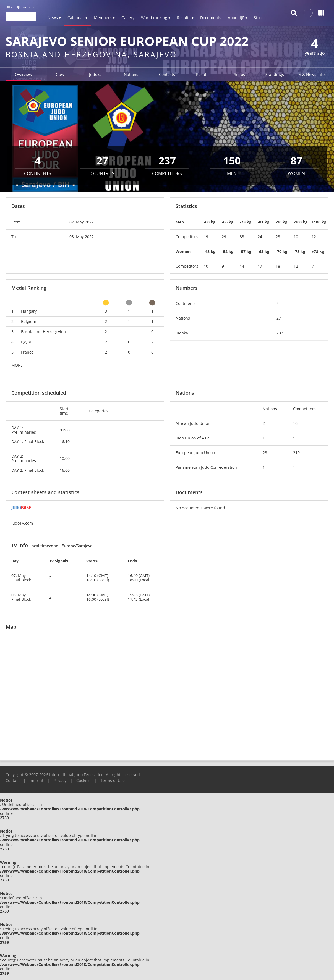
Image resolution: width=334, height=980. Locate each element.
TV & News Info (311, 74)
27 (279, 318)
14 (242, 266)
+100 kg (319, 222)
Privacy (60, 780)
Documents (211, 18)
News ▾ (54, 18)
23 (278, 237)
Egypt (26, 342)
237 (280, 333)
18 (278, 266)
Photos (239, 74)
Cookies (83, 780)
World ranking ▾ (156, 18)
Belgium (29, 321)
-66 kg (228, 222)
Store (259, 18)
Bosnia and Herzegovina (43, 332)
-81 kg (263, 222)
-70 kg (281, 251)
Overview (24, 74)
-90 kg (281, 222)
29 (224, 237)
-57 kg (246, 251)
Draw (59, 74)
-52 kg (228, 251)
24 (260, 237)
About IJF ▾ (238, 18)
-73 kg (246, 222)
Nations (131, 74)
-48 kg (210, 251)
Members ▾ (104, 18)
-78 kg (299, 251)
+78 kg (318, 251)
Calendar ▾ (77, 18)
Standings (275, 74)
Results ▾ (185, 18)
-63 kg (263, 251)
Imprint (36, 780)
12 (314, 237)
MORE (17, 365)
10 (296, 237)
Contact (13, 780)
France (27, 352)
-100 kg (301, 222)
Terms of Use (113, 780)
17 (260, 266)
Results (203, 74)
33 (242, 237)
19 (206, 237)
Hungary (29, 311)
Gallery (128, 18)
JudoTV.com (22, 523)
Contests (167, 74)
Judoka (95, 74)
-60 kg (210, 222)
